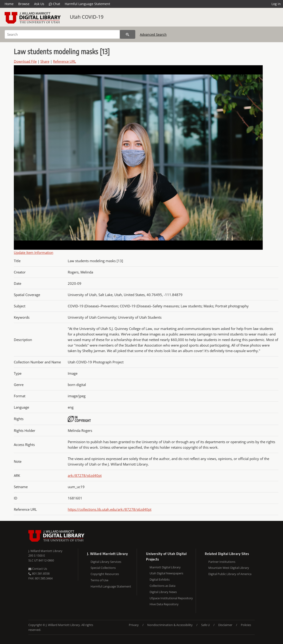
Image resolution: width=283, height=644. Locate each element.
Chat (55, 4)
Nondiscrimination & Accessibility (170, 625)
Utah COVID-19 (87, 17)
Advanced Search (153, 34)
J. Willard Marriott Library (45, 551)
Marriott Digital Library (165, 567)
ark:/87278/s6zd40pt (85, 475)
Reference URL (65, 61)
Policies (246, 625)
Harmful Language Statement (87, 4)
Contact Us (38, 569)
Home (9, 4)
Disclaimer (225, 625)
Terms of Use (99, 580)
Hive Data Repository (164, 604)
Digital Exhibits (160, 579)
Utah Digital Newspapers (166, 573)
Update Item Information (34, 252)
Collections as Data (162, 586)
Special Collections (103, 568)
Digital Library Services (106, 562)
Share (45, 61)
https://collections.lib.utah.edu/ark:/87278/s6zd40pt (110, 509)
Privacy (134, 625)
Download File (25, 61)
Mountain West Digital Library (229, 568)
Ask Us (39, 4)
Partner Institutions (222, 562)
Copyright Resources (105, 574)
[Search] (62, 34)
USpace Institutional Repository (171, 598)
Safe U (205, 625)
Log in (276, 4)
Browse (24, 4)
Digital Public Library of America (230, 574)
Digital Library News (163, 592)
